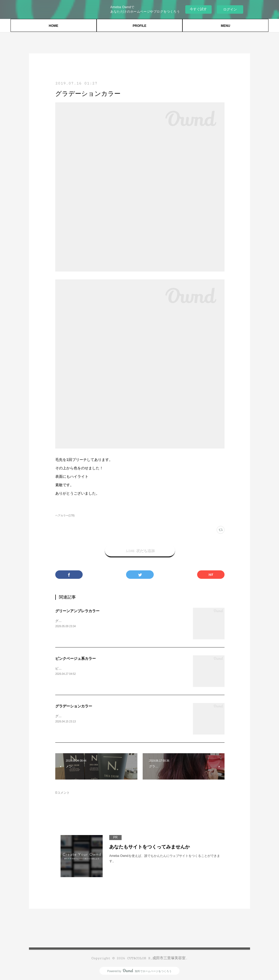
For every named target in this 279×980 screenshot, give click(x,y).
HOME (53, 26)
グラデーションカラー (74, 706)
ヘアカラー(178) (65, 516)
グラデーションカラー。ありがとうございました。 (92, 716)
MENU (225, 26)
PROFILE (139, 26)
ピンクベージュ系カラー (76, 659)
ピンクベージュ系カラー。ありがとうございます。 (92, 669)
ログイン (230, 9)
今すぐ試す (198, 9)
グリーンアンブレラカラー (77, 611)
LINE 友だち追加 (140, 551)
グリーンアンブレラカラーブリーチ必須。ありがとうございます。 (103, 621)
